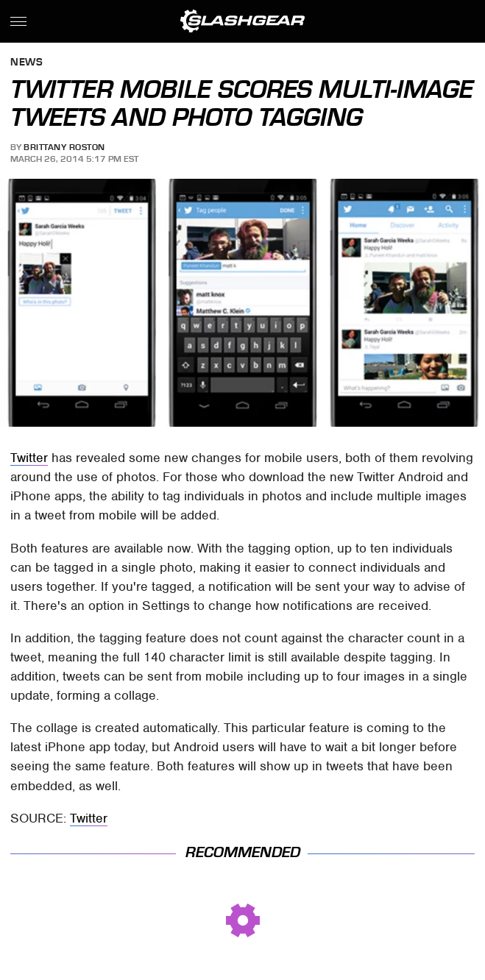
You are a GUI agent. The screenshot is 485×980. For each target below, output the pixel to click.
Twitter (29, 458)
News (26, 63)
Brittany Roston (64, 147)
